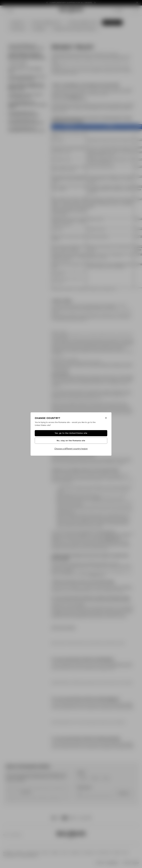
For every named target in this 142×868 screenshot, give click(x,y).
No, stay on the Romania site (71, 441)
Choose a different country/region (71, 449)
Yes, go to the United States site (71, 433)
